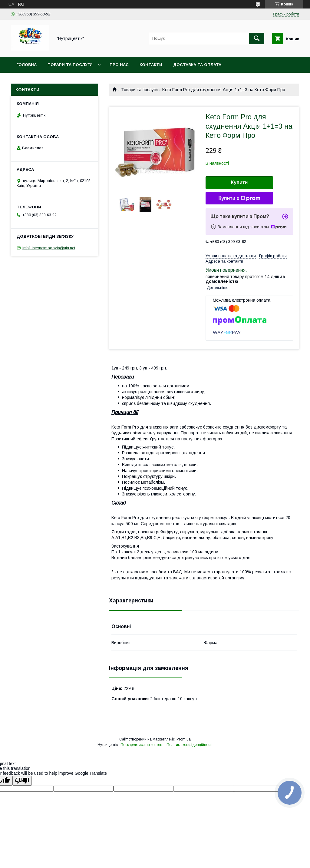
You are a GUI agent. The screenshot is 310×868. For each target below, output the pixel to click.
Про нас (119, 65)
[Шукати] (257, 38)
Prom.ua (184, 739)
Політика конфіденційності (190, 745)
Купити (239, 182)
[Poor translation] (22, 781)
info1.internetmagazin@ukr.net (49, 248)
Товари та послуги (70, 65)
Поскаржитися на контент (142, 745)
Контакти (151, 65)
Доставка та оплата (197, 65)
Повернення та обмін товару (51, 80)
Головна (26, 65)
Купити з (239, 198)
